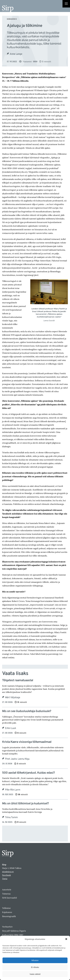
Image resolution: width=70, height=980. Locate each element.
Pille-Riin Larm (13, 790)
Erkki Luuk (11, 728)
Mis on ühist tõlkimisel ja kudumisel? (25, 804)
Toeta (5, 879)
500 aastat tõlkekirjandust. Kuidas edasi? (28, 773)
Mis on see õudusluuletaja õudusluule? (27, 711)
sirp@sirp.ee (8, 872)
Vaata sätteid (35, 974)
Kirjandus (12, 19)
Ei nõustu (35, 967)
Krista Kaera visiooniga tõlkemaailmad (27, 742)
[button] (66, 939)
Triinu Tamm (11, 817)
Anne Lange (16, 54)
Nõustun (35, 960)
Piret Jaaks (11, 759)
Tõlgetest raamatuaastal (18, 681)
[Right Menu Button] (66, 4)
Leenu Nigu (24, 759)
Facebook (7, 875)
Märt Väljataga (13, 698)
